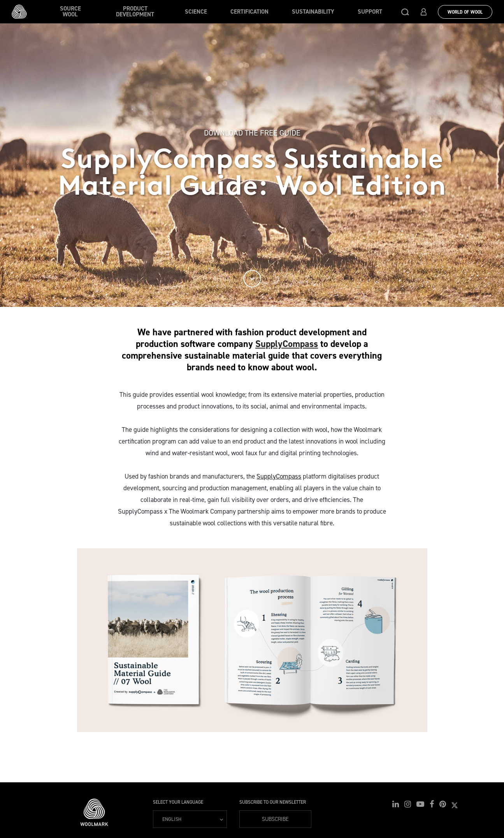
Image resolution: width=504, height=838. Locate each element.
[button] (405, 12)
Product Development (135, 11)
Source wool (70, 11)
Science (196, 12)
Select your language (178, 802)
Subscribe (275, 819)
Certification (249, 12)
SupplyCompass (287, 344)
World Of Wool (465, 12)
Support (370, 12)
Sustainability (313, 12)
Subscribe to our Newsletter (273, 802)
